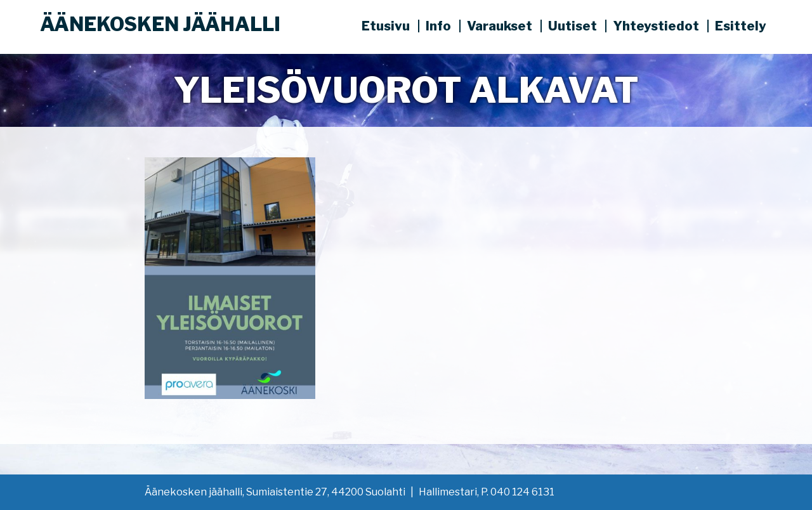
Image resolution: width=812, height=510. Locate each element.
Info (438, 26)
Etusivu (386, 26)
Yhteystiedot (656, 26)
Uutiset (573, 26)
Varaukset (500, 26)
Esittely (741, 26)
